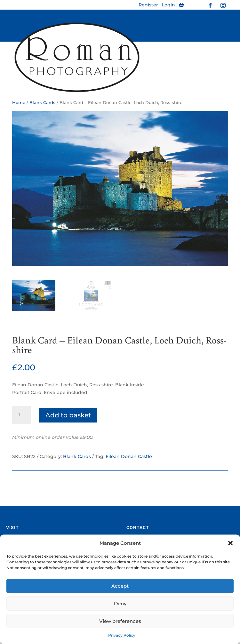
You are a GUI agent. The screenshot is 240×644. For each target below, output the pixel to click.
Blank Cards (77, 456)
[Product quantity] (22, 415)
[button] (230, 543)
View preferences (120, 621)
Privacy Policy (122, 635)
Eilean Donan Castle (129, 456)
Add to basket (68, 415)
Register (148, 5)
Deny (120, 604)
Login (168, 5)
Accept (120, 586)
